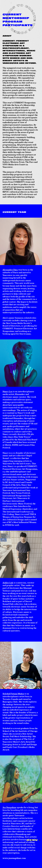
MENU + (33, 840)
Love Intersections (11, 829)
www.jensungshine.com (14, 858)
